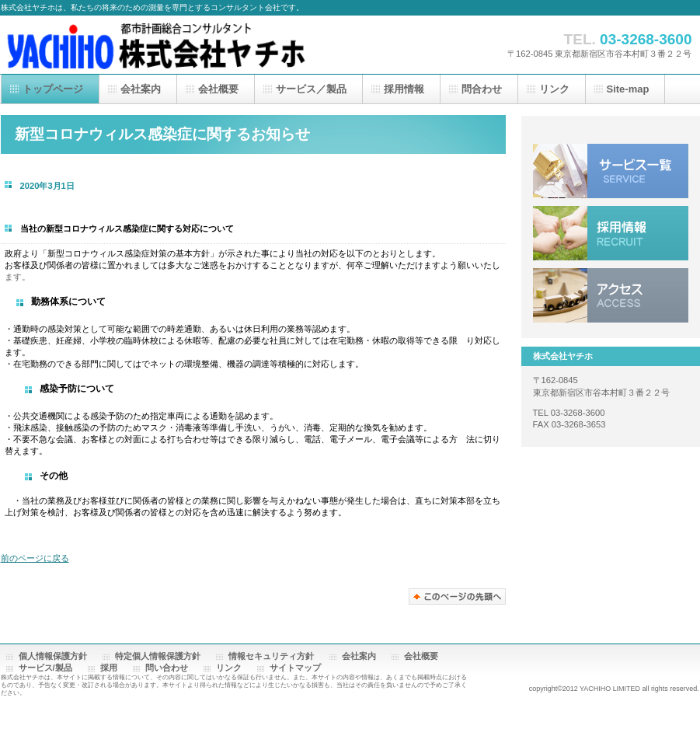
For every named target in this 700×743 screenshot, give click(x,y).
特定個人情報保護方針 (158, 656)
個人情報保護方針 (53, 656)
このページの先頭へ (457, 596)
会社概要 (421, 656)
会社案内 (359, 656)
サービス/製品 (45, 668)
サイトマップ (295, 668)
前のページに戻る (35, 558)
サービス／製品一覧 (611, 171)
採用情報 (611, 233)
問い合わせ (167, 668)
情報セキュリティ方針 (271, 656)
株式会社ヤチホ (156, 45)
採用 (109, 668)
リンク (229, 668)
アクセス (611, 295)
